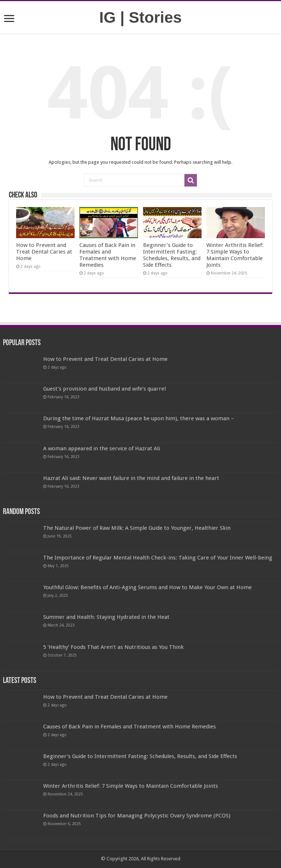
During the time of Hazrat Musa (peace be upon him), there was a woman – (138, 418)
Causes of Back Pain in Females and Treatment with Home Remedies (108, 255)
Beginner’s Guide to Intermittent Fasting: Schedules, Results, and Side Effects (172, 255)
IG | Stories (140, 17)
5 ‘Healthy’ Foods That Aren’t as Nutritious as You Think (113, 647)
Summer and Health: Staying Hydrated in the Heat (106, 617)
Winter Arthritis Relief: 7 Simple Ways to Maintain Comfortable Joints (235, 255)
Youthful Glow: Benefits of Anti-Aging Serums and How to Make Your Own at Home (147, 587)
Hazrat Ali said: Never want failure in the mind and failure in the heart (131, 478)
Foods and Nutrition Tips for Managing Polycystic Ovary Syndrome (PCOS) (137, 816)
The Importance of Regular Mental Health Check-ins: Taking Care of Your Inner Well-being (158, 558)
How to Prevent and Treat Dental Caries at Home (44, 252)
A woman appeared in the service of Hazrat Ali (102, 448)
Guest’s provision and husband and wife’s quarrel (104, 389)
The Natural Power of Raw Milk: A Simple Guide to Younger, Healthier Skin (137, 528)
